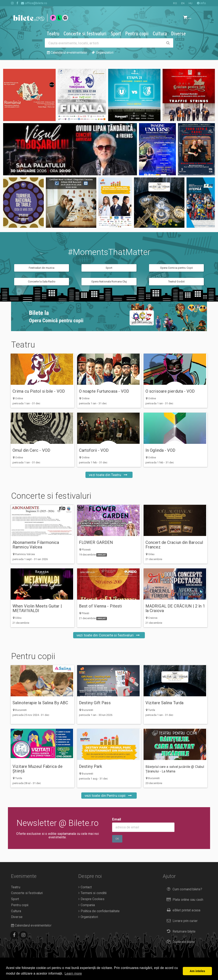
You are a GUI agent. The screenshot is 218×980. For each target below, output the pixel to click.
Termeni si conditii (92, 893)
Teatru (31, 345)
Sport (109, 268)
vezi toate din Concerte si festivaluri (109, 635)
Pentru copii (41, 656)
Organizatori (88, 917)
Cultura (16, 911)
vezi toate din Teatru (109, 475)
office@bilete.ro (34, 3)
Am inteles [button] (197, 971)
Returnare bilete (180, 931)
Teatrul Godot (176, 282)
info (201, 3)
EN (183, 3)
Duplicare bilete (180, 942)
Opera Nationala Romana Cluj (109, 282)
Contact (85, 887)
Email (117, 819)
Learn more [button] (73, 973)
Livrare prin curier (181, 921)
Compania (87, 905)
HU (190, 3)
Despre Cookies (91, 899)
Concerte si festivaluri (60, 496)
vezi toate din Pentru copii (109, 796)
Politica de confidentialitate (99, 911)
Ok (117, 839)
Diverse (17, 917)
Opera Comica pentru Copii (177, 268)
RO (175, 3)
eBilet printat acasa (183, 910)
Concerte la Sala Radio (42, 282)
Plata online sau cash (184, 900)
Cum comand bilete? (184, 889)
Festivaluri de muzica (42, 268)
